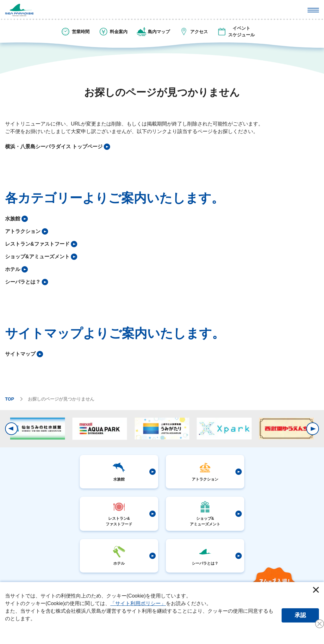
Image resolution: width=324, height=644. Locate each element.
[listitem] (58, 147)
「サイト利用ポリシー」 (138, 603)
